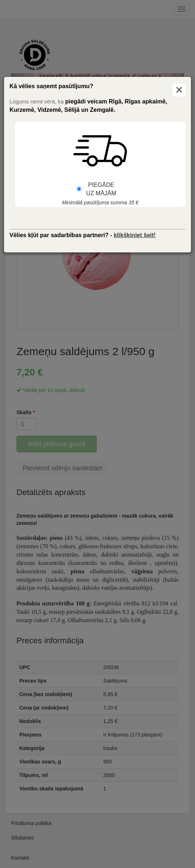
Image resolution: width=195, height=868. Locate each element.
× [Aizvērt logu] (179, 90)
